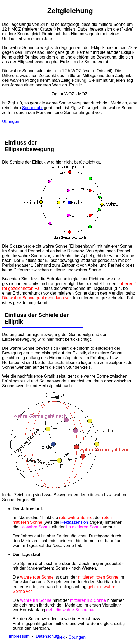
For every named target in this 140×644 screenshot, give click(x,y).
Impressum (19, 636)
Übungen (11, 121)
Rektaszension (74, 522)
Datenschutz (47, 636)
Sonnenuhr (32, 108)
